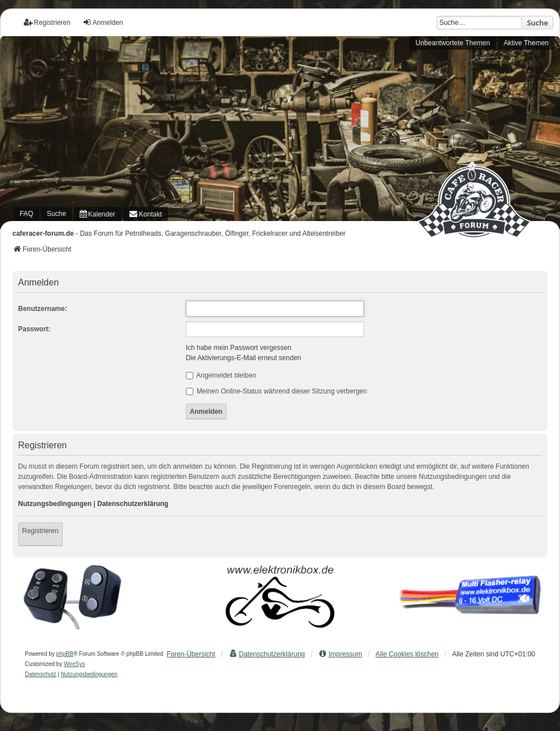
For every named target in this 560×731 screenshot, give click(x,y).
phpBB (65, 654)
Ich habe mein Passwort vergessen (239, 348)
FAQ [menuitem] (27, 214)
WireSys (74, 664)
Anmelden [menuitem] (103, 22)
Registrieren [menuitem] (47, 22)
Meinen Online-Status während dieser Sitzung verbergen (277, 391)
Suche (537, 23)
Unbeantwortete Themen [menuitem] (453, 43)
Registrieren (40, 531)
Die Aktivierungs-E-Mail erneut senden (244, 358)
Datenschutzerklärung (133, 504)
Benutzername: (43, 309)
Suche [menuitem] (57, 214)
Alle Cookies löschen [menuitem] (407, 654)
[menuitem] (97, 214)
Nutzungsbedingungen (55, 504)
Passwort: (34, 329)
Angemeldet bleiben (221, 375)
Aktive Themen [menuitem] (526, 43)
